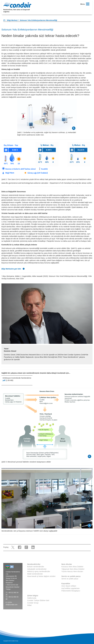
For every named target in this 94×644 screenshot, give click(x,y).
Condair (17, 5)
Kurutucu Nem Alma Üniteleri (72, 567)
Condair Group (33, 603)
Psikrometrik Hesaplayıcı (71, 591)
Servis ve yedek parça (70, 579)
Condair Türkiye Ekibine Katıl (38, 600)
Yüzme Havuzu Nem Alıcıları (72, 571)
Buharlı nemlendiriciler (36, 567)
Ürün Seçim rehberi (69, 586)
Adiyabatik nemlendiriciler (37, 569)
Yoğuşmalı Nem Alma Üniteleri (73, 569)
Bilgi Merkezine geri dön (13, 269)
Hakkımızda (32, 598)
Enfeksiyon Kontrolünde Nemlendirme (17, 378)
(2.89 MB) (8, 380)
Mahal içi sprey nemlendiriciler (39, 571)
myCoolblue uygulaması (70, 588)
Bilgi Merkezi (12, 20)
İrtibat (29, 605)
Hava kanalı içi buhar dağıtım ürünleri (41, 576)
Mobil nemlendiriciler (35, 574)
